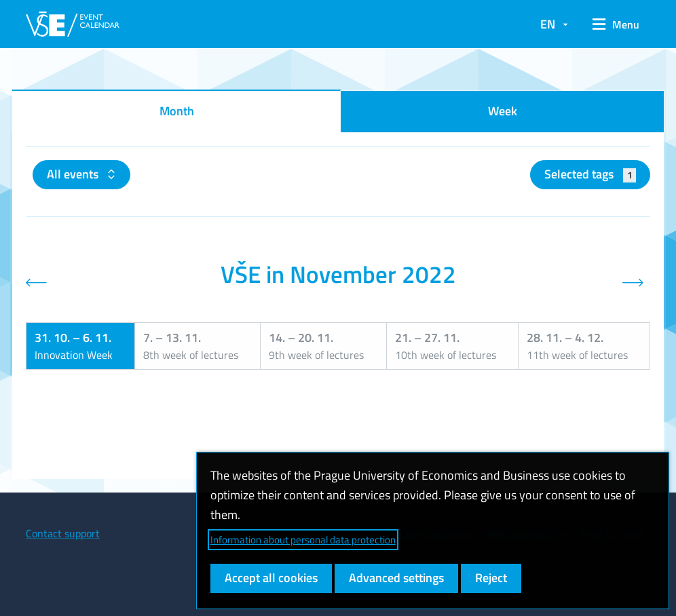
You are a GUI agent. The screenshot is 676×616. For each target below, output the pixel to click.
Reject (491, 578)
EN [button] (548, 24)
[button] (616, 24)
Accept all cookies (271, 578)
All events (74, 174)
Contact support (63, 533)
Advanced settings (396, 578)
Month (177, 111)
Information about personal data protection (303, 540)
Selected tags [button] (590, 174)
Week (503, 111)
